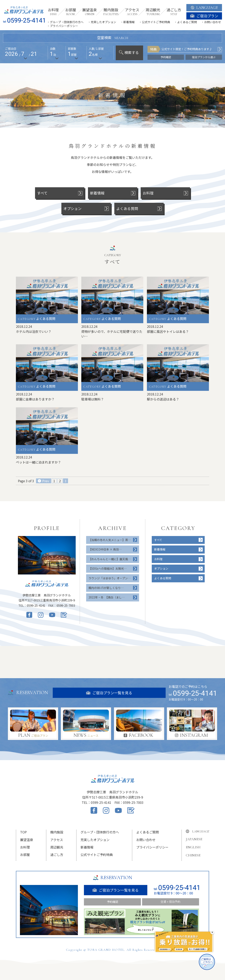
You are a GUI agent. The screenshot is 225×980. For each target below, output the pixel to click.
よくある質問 (163, 578)
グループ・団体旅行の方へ (67, 22)
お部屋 (25, 855)
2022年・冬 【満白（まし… (107, 597)
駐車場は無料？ (93, 399)
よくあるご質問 (187, 22)
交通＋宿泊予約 (170, 902)
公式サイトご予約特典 (156, 22)
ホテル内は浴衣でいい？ (34, 331)
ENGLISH (193, 847)
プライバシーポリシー (64, 26)
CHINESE (193, 855)
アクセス (57, 840)
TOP (23, 832)
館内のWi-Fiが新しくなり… (106, 588)
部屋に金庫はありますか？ (35, 399)
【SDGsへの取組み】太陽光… (108, 568)
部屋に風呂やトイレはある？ (168, 331)
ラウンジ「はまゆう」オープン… (110, 578)
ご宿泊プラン (204, 16)
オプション (161, 568)
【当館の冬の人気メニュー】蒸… (110, 540)
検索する (129, 52)
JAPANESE (194, 839)
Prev (46, 481)
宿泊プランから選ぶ (204, 57)
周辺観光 (57, 847)
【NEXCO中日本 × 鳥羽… (105, 549)
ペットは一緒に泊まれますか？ (38, 462)
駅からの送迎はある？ (163, 399)
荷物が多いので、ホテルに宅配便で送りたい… (112, 334)
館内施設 (57, 832)
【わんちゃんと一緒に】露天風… (110, 559)
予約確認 (166, 57)
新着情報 (129, 22)
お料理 (158, 559)
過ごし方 (57, 855)
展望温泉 (27, 840)
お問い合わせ (213, 22)
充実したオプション (103, 22)
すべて (158, 540)
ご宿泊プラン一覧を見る (109, 693)
